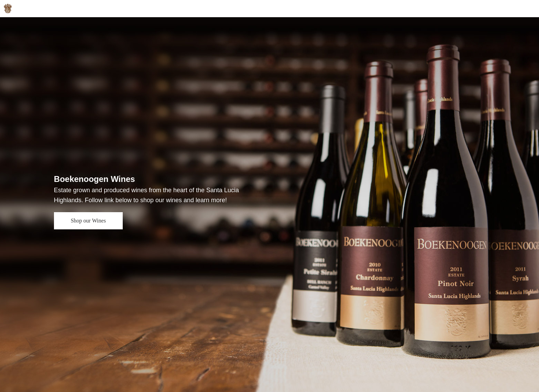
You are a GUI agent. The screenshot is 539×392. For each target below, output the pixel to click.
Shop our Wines (88, 221)
